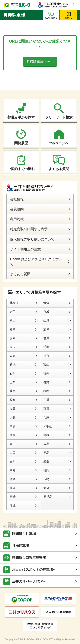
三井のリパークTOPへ (29, 581)
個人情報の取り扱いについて (32, 239)
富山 (46, 364)
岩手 (13, 312)
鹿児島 (48, 497)
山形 (46, 320)
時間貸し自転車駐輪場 (29, 557)
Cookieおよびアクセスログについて (36, 261)
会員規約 (17, 209)
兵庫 (46, 417)
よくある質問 (59, 169)
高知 (13, 470)
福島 (13, 329)
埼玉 (13, 347)
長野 (46, 382)
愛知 (13, 400)
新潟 (13, 364)
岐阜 (13, 391)
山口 (13, 453)
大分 (46, 488)
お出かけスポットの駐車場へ (34, 570)
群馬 (46, 338)
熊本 (13, 488)
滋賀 (13, 409)
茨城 (46, 329)
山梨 (13, 382)
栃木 (13, 338)
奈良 (13, 426)
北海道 (14, 303)
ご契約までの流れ (21, 169)
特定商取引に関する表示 (29, 229)
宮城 (46, 312)
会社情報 (17, 199)
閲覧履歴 (21, 143)
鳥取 (13, 435)
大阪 (13, 417)
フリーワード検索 (59, 117)
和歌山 (48, 426)
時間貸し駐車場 (24, 534)
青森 (46, 303)
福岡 (46, 470)
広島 (46, 444)
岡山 (13, 444)
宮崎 (13, 497)
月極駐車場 (20, 546)
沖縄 (13, 506)
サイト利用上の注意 (25, 249)
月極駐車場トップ (40, 62)
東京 (13, 356)
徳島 (46, 453)
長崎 (46, 479)
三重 (46, 400)
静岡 (46, 391)
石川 (13, 373)
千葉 (46, 347)
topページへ (59, 143)
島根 (46, 435)
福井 (46, 373)
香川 (13, 461)
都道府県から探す (21, 117)
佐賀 (13, 479)
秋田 (13, 320)
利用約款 (17, 219)
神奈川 (48, 356)
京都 (46, 409)
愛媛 (46, 461)
